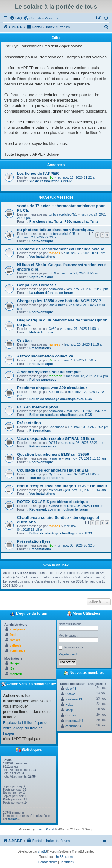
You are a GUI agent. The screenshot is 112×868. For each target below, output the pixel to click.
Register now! (68, 654)
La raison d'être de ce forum (51, 293)
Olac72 (70, 694)
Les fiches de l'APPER (38, 173)
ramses (55, 253)
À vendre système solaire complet (49, 372)
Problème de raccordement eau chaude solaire (61, 249)
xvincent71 (18, 651)
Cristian (24, 340)
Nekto (69, 705)
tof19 (52, 273)
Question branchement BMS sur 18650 (53, 454)
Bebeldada (57, 392)
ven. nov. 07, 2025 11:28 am (85, 458)
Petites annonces (43, 380)
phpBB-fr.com (64, 857)
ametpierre (17, 629)
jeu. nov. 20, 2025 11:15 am (84, 344)
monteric (56, 376)
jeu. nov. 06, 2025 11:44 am (86, 490)
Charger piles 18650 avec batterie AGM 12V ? (59, 301)
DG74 (53, 443)
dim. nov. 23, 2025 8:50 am (79, 273)
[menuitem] (16, 18)
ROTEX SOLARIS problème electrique (52, 502)
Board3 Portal (45, 829)
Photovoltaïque (41, 241)
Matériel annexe (42, 332)
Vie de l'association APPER (50, 181)
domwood (56, 289)
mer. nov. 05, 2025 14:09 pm (83, 506)
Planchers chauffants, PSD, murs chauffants (64, 221)
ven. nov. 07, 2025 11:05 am (81, 474)
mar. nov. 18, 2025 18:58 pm (78, 360)
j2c (51, 177)
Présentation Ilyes (34, 541)
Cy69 (53, 329)
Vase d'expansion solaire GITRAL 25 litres (56, 439)
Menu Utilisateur (84, 614)
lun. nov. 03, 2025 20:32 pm (77, 545)
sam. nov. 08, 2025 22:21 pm (82, 443)
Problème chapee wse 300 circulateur (52, 388)
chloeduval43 (74, 721)
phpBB (42, 851)
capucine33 (73, 726)
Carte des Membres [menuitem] (44, 18)
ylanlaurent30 (74, 699)
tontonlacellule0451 (63, 214)
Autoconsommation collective (45, 356)
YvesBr (54, 506)
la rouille (55, 458)
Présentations (40, 348)
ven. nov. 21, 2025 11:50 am (81, 329)
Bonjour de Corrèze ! (36, 285)
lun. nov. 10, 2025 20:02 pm (88, 427)
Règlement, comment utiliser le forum (59, 509)
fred (13, 635)
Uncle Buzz (57, 305)
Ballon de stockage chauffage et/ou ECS (61, 399)
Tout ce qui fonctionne (47, 478)
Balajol (15, 663)
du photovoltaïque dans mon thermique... (56, 230)
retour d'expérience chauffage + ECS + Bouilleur (62, 486)
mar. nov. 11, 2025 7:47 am (86, 411)
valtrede (16, 645)
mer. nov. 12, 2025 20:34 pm (87, 376)
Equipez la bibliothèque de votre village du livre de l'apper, (26, 728)
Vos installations (42, 257)
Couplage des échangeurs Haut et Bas (53, 470)
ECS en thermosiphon (38, 407)
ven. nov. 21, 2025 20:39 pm (87, 289)
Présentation (29, 423)
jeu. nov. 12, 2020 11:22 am (77, 177)
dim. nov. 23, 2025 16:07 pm (85, 253)
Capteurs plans (41, 277)
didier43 (13, 819)
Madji (69, 710)
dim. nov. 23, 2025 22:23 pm (38, 237)
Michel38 (55, 490)
